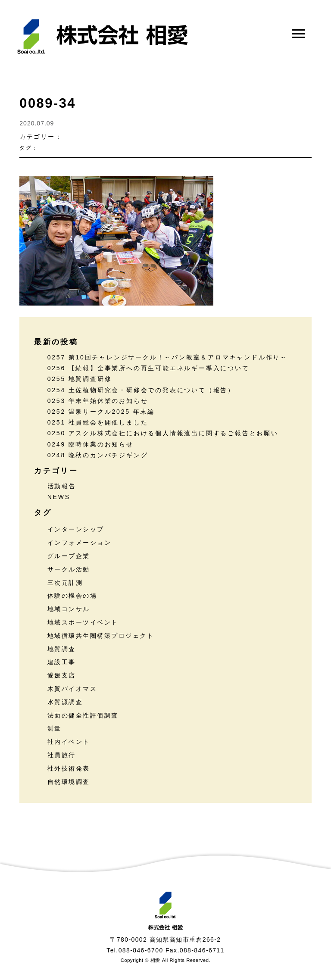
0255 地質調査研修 (80, 379)
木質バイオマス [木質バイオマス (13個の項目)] (72, 689)
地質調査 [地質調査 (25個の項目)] (62, 649)
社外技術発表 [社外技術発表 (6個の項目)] (69, 768)
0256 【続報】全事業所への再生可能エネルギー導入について (148, 368)
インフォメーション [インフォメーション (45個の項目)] (80, 543)
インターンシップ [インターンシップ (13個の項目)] (76, 529)
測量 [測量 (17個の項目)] (55, 728)
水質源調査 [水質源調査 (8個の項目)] (65, 702)
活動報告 (62, 486)
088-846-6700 (141, 950)
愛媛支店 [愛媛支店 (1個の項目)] (62, 675)
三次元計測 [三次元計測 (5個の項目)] (65, 583)
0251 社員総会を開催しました (98, 422)
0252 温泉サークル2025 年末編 (101, 412)
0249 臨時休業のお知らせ (91, 444)
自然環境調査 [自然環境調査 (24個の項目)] (69, 782)
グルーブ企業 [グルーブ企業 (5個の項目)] (69, 556)
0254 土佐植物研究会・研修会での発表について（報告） (141, 390)
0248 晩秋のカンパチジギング (98, 455)
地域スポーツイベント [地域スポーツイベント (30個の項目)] (83, 622)
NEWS (59, 497)
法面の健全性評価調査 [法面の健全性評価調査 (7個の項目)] (83, 715)
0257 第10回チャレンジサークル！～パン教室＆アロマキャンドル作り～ (167, 357)
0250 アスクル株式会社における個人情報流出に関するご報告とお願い (163, 433)
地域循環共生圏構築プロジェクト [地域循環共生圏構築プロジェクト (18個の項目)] (101, 636)
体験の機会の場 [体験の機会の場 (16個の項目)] (72, 596)
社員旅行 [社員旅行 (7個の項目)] (62, 755)
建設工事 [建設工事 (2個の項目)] (62, 662)
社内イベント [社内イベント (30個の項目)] (69, 742)
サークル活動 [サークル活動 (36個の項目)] (69, 569)
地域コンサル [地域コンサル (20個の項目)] (69, 609)
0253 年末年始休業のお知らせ (98, 401)
